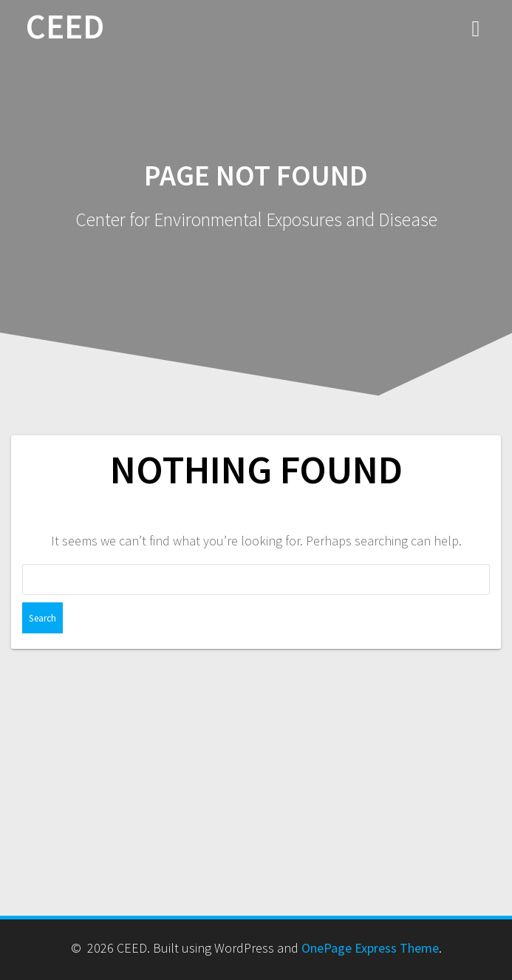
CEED (65, 27)
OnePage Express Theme (370, 948)
